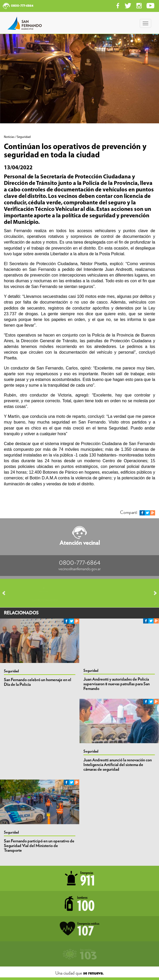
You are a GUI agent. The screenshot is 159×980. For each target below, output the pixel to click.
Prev (6, 593)
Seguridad (11, 671)
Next (153, 593)
